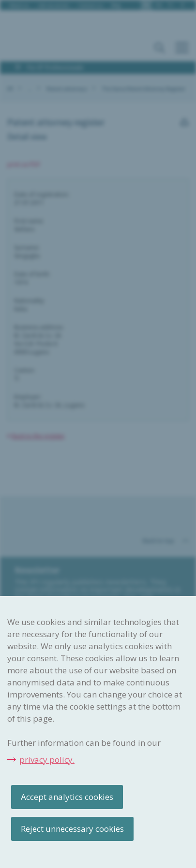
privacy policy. (47, 760)
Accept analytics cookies (67, 797)
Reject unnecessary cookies (72, 829)
